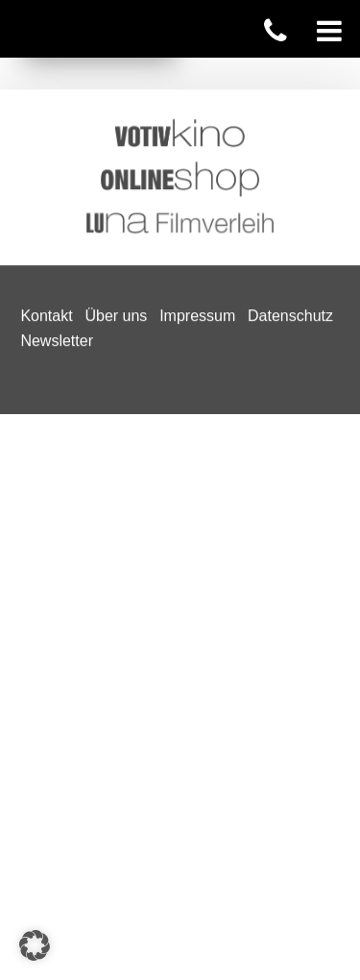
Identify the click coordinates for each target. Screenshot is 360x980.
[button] (35, 945)
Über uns (116, 67)
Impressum (197, 67)
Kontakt (46, 67)
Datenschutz (290, 67)
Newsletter (57, 91)
